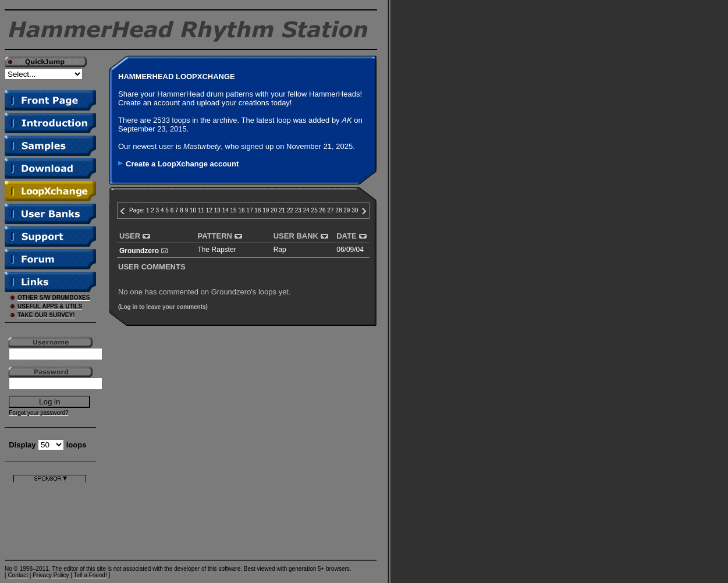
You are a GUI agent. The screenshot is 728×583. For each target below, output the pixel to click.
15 (234, 210)
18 (258, 210)
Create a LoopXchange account (182, 164)
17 (249, 210)
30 (355, 210)
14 (225, 210)
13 (217, 210)
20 (274, 210)
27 (330, 210)
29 (347, 210)
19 (266, 210)
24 (306, 210)
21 (282, 210)
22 (290, 210)
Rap (280, 250)
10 (193, 210)
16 (241, 210)
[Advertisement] (50, 519)
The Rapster (217, 250)
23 (298, 210)
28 (338, 210)
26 (323, 210)
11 (201, 210)
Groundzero (139, 251)
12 (209, 210)
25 (315, 210)
